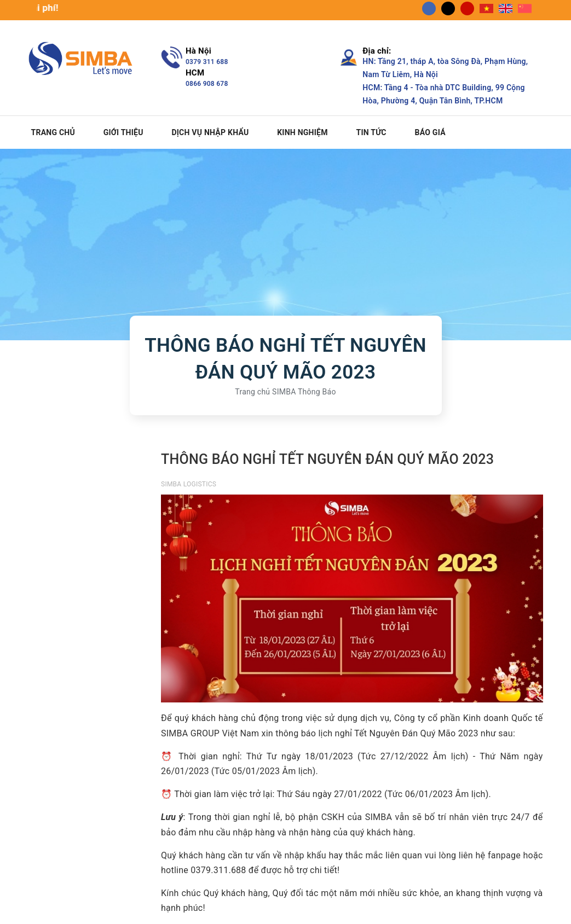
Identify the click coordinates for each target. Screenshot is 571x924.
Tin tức (371, 132)
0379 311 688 (207, 62)
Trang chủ (53, 132)
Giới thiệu (123, 132)
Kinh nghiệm (302, 132)
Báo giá (430, 132)
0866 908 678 (207, 84)
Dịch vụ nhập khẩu (210, 132)
